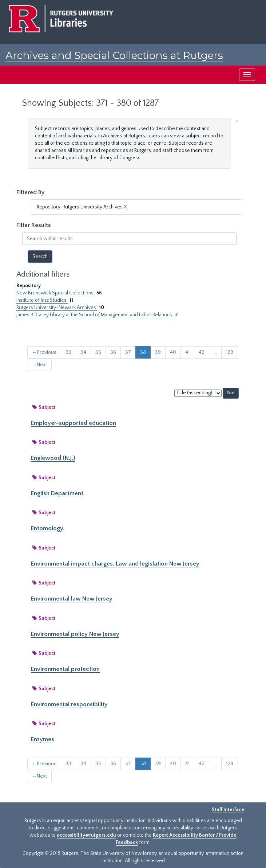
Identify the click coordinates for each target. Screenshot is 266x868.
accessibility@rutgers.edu (86, 835)
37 (128, 352)
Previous (44, 352)
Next (39, 365)
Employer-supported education (74, 423)
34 (83, 352)
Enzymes (43, 739)
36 (113, 352)
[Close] (237, 121)
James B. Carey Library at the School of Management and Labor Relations (95, 315)
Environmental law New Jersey (72, 599)
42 (202, 352)
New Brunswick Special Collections (55, 293)
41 (187, 352)
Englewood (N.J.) (53, 458)
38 (143, 352)
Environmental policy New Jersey (75, 634)
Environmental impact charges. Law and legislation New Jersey (115, 564)
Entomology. (48, 528)
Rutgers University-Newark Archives (57, 308)
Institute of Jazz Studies (42, 300)
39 (158, 352)
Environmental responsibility (69, 704)
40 (173, 352)
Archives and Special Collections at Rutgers (114, 55)
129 (230, 352)
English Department (57, 493)
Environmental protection (65, 669)
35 (98, 352)
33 (68, 352)
